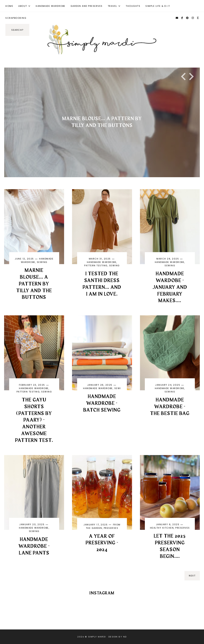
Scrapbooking (16, 18)
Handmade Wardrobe (51, 6)
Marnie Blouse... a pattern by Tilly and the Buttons (34, 284)
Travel (112, 6)
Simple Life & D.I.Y (158, 6)
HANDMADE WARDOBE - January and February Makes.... (170, 287)
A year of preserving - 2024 (102, 543)
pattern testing (96, 265)
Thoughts (133, 6)
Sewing (42, 262)
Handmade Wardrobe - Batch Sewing (102, 403)
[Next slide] (191, 77)
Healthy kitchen (162, 528)
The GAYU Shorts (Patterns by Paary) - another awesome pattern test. (34, 420)
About (23, 6)
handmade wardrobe (102, 262)
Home (9, 6)
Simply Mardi (97, 637)
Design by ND (118, 637)
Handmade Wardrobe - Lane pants (34, 546)
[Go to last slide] (184, 77)
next (192, 576)
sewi (118, 388)
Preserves (111, 528)
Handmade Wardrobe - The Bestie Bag (170, 407)
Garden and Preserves (87, 6)
